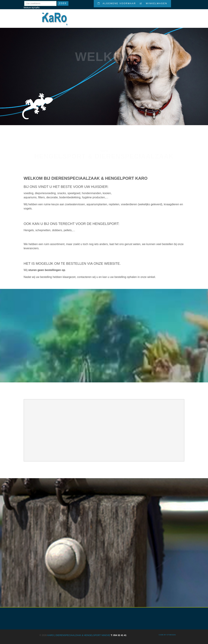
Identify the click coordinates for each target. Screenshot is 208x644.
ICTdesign (171, 635)
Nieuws (148, 16)
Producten (111, 16)
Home (94, 16)
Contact (176, 16)
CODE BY (163, 635)
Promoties (131, 16)
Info (161, 16)
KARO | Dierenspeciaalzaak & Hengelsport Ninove (87, 635)
